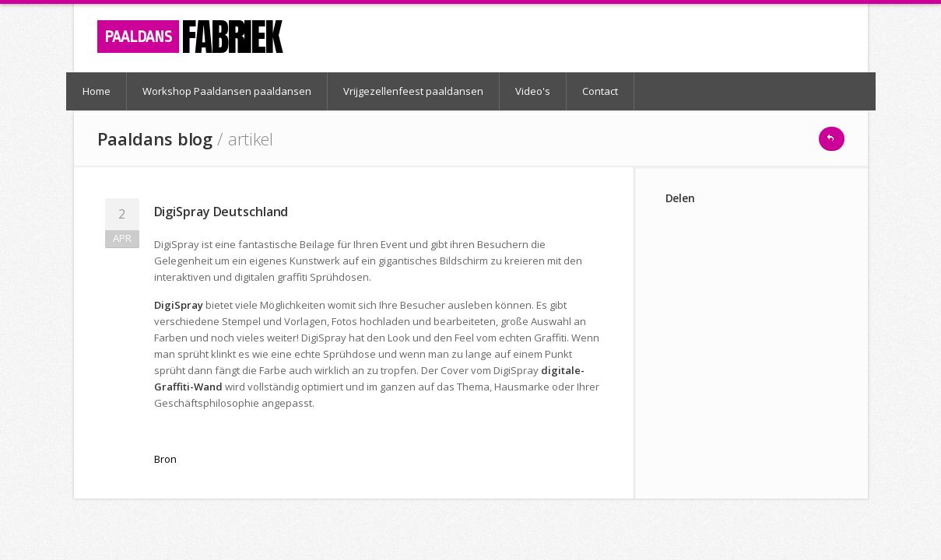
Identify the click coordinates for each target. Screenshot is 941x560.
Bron (165, 459)
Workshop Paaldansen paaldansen (227, 91)
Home (97, 91)
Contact (600, 91)
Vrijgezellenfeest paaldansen (413, 91)
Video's (533, 91)
